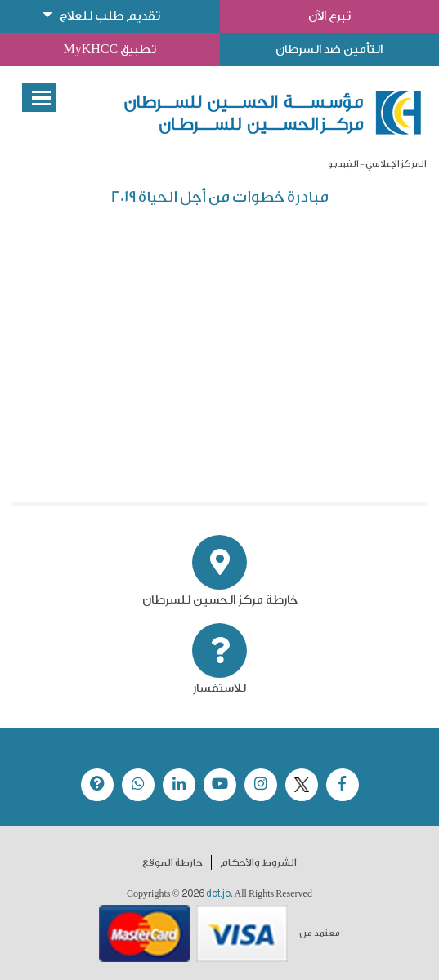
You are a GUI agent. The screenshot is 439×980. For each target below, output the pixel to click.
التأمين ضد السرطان (329, 49)
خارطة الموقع (172, 862)
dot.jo (218, 893)
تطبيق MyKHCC (110, 49)
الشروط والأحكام (258, 862)
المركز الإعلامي (396, 164)
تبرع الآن (329, 16)
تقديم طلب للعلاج (110, 16)
